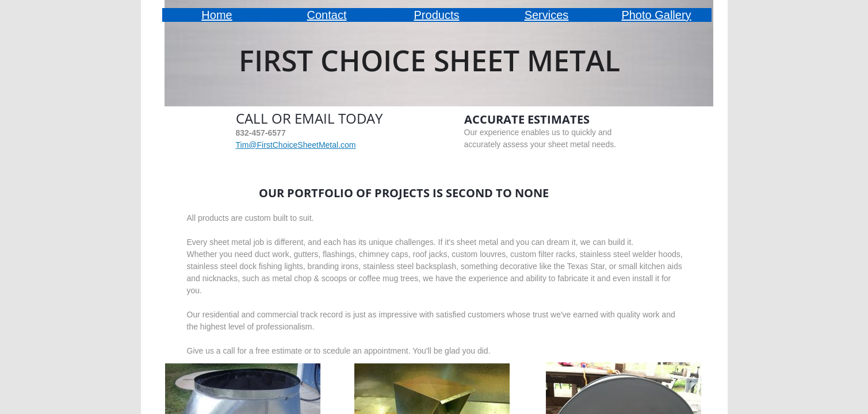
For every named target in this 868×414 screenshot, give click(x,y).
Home (217, 15)
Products (437, 15)
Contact (327, 15)
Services (547, 15)
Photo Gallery (656, 15)
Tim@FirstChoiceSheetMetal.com (296, 145)
